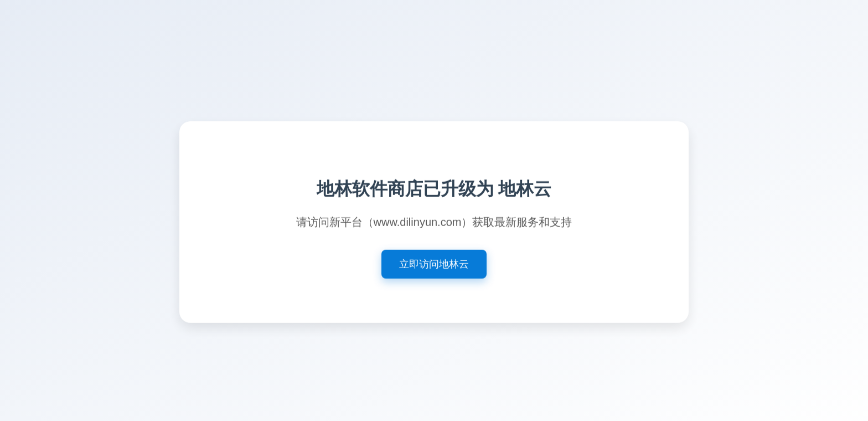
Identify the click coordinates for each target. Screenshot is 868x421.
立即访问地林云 (434, 265)
